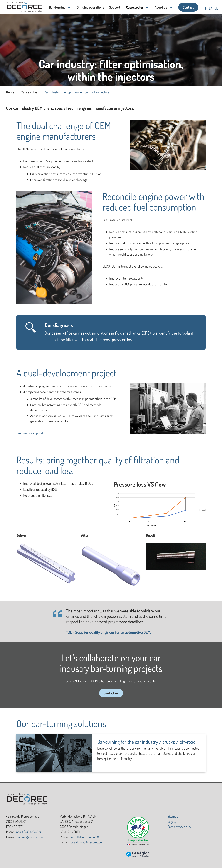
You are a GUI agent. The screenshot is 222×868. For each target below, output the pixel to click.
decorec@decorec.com (31, 837)
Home (10, 92)
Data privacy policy (179, 827)
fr (205, 8)
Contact (188, 7)
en (211, 8)
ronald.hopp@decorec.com (87, 842)
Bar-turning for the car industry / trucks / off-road (146, 742)
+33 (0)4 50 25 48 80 (29, 832)
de (216, 8)
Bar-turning (57, 7)
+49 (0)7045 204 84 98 (84, 837)
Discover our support (30, 433)
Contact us (111, 693)
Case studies (135, 7)
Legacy (172, 821)
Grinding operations (90, 7)
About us (161, 7)
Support (115, 7)
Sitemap (173, 816)
